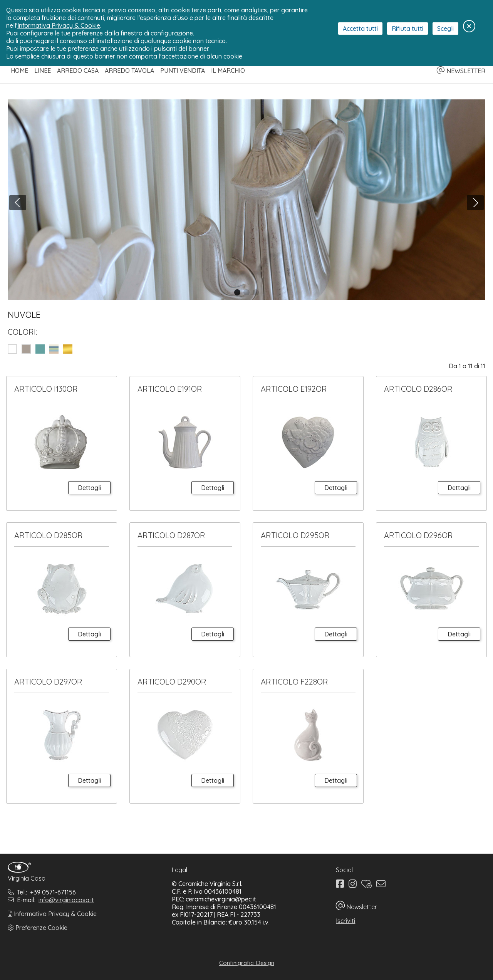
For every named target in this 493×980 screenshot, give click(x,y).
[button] (237, 292)
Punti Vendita (183, 70)
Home (19, 70)
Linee (43, 70)
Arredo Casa (78, 70)
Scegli (445, 29)
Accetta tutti (360, 29)
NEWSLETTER (461, 71)
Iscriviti (345, 921)
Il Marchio (228, 70)
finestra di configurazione (157, 33)
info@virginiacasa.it (66, 900)
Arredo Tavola (129, 70)
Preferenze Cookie (38, 928)
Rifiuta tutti (407, 29)
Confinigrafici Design (247, 963)
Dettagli (89, 488)
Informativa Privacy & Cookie (52, 914)
